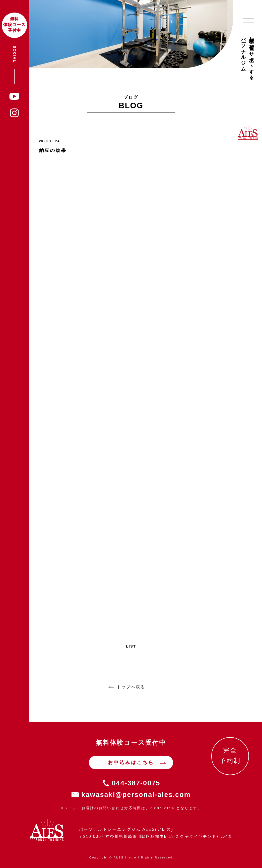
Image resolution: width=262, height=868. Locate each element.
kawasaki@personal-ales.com (136, 795)
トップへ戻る (131, 687)
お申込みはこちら (131, 762)
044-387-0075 (136, 783)
